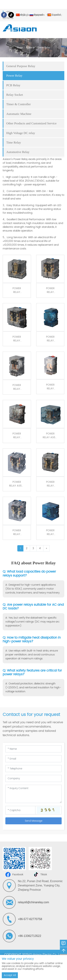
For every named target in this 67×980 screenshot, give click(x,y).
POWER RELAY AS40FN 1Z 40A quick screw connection (50, 387)
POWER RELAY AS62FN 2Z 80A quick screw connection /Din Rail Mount (17, 339)
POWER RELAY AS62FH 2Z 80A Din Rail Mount (17, 532)
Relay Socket (15, 95)
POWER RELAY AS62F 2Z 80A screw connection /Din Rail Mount (17, 484)
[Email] (33, 759)
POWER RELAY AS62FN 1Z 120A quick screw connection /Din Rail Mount (50, 290)
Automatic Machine (19, 114)
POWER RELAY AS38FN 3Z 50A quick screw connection (17, 436)
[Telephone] (33, 769)
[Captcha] (20, 810)
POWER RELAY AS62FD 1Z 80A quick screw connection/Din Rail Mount (17, 290)
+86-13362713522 (29, 936)
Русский (36, 15)
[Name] (33, 749)
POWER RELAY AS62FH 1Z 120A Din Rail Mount (50, 532)
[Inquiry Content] (33, 794)
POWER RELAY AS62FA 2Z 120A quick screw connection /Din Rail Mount (50, 484)
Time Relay (14, 142)
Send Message (34, 821)
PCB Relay (13, 85)
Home (20, 48)
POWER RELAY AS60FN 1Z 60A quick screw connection (50, 339)
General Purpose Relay (21, 66)
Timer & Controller (18, 104)
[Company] (33, 778)
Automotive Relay (18, 152)
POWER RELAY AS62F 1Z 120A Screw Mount (50, 436)
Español (54, 15)
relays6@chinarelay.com (33, 902)
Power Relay (44, 48)
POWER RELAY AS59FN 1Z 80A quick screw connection (17, 387)
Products (30, 48)
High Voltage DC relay (21, 133)
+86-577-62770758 (30, 919)
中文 (21, 15)
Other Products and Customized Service (31, 123)
